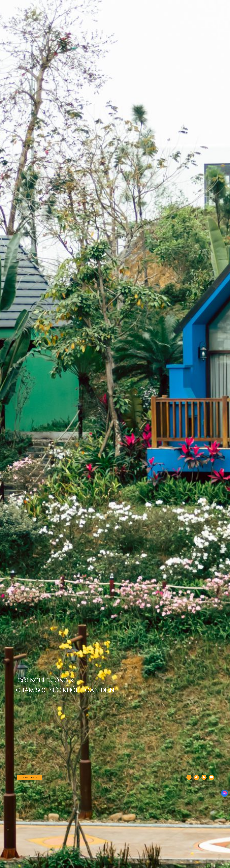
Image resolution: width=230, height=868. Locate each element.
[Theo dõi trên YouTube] (212, 777)
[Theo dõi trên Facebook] (189, 777)
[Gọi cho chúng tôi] (204, 777)
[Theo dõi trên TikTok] (196, 777)
